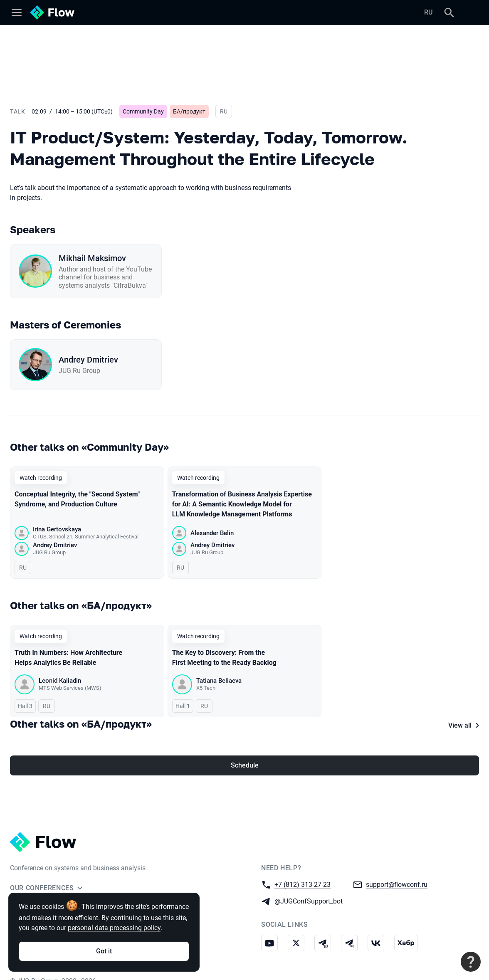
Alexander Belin (212, 533)
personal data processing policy (114, 928)
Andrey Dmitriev (88, 360)
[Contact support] (471, 962)
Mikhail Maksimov (92, 258)
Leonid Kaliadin (60, 681)
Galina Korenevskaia (382, 681)
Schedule (245, 752)
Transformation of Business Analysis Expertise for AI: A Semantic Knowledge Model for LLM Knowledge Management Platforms (242, 504)
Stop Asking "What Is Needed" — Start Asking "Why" (374, 658)
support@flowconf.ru (397, 871)
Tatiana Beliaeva (219, 681)
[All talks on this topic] (244, 605)
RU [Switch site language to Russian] (428, 12)
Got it (104, 951)
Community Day (143, 111)
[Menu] (17, 12)
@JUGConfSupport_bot (309, 888)
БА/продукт (189, 111)
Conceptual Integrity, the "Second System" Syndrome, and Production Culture (77, 499)
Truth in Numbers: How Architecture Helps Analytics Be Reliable (68, 658)
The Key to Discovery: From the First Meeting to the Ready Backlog (224, 658)
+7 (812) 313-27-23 (303, 871)
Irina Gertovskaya (57, 529)
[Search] (449, 12)
